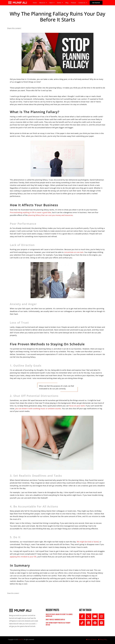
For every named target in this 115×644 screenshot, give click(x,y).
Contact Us (83, 3)
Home (35, 3)
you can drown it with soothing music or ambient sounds (38, 409)
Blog (67, 3)
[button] (43, 3)
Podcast (73, 3)
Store (52, 3)
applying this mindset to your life (23, 557)
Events (60, 3)
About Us (43, 3)
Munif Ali (21, 639)
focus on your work (77, 406)
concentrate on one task (74, 252)
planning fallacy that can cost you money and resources (50, 215)
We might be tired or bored (88, 542)
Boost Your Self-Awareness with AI (55, 620)
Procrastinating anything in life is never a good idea (31, 212)
